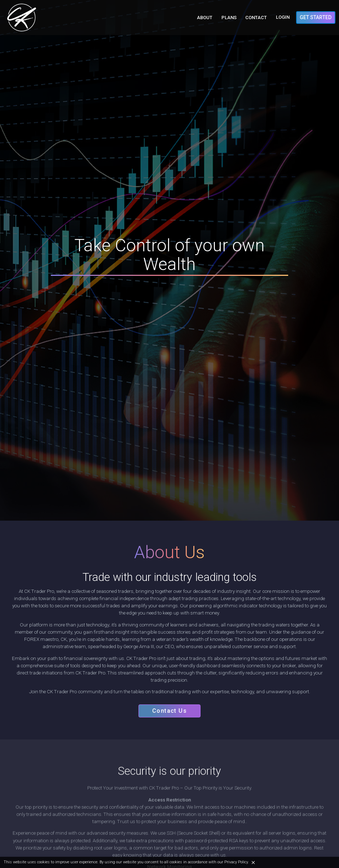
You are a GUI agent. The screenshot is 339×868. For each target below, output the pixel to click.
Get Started (316, 17)
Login (283, 18)
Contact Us (169, 713)
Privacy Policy (236, 862)
